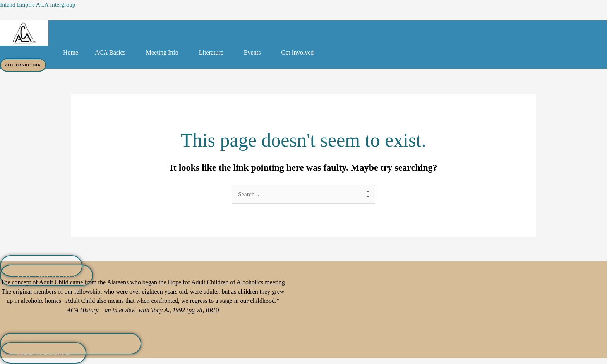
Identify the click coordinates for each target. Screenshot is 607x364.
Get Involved (297, 52)
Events (252, 52)
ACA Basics (110, 52)
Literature (211, 52)
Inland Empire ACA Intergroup (39, 4)
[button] (112, 53)
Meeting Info (162, 52)
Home (71, 52)
